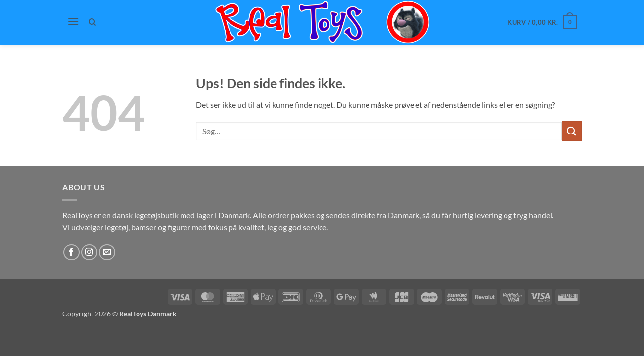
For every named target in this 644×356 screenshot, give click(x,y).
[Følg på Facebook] (71, 252)
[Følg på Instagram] (89, 252)
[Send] (572, 131)
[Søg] (93, 22)
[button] (73, 22)
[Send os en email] (107, 252)
